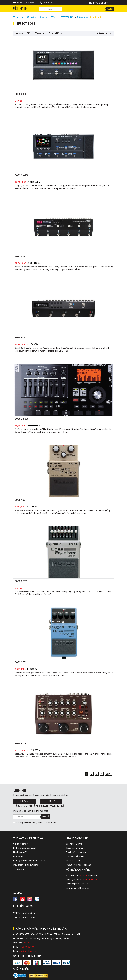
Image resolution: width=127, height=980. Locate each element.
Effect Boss (83, 17)
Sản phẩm (31, 17)
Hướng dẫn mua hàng (75, 848)
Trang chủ (18, 17)
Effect (54, 17)
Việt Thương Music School (25, 917)
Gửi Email (25, 801)
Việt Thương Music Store (24, 913)
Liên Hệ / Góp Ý (20, 852)
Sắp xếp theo (104, 33)
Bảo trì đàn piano (73, 861)
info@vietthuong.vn (26, 3)
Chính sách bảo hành (75, 856)
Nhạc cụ (43, 17)
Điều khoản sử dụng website (26, 865)
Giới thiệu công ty (21, 844)
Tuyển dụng (18, 869)
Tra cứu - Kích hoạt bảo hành (78, 865)
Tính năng (40, 33)
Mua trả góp (19, 856)
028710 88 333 (90, 880)
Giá (29, 33)
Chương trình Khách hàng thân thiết (29, 861)
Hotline (51, 801)
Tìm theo (19, 33)
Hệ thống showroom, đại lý (25, 848)
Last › (109, 774)
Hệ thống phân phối (99, 3)
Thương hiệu (55, 33)
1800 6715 (48, 3)
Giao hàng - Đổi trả (74, 844)
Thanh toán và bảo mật (76, 852)
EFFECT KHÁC (67, 17)
